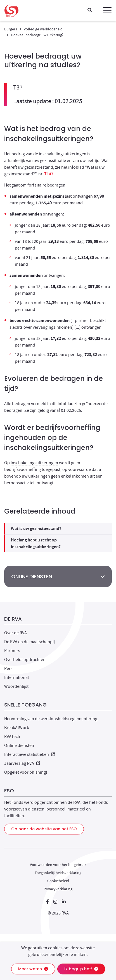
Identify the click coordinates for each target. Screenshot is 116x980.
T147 (49, 174)
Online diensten (19, 746)
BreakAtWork (17, 728)
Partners (12, 651)
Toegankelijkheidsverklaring (58, 873)
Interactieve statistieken (29, 754)
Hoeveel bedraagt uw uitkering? (37, 35)
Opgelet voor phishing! (26, 772)
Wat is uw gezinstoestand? (36, 528)
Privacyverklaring (58, 889)
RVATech (12, 737)
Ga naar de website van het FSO (44, 829)
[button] (107, 10)
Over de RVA (16, 633)
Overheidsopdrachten (25, 660)
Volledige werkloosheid (43, 29)
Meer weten (33, 969)
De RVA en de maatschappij (29, 642)
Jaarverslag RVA (22, 763)
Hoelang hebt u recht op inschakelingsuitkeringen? (36, 543)
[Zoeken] (90, 10)
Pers (8, 669)
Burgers (11, 29)
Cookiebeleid (58, 881)
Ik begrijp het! (81, 969)
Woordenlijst (16, 686)
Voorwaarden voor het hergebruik (58, 865)
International (16, 677)
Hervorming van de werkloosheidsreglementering (51, 719)
